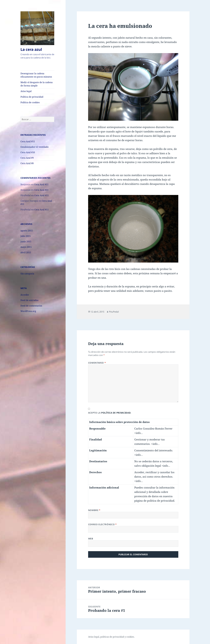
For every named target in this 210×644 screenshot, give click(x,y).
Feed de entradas (29, 300)
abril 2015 (26, 252)
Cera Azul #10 (28, 152)
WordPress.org (28, 311)
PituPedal (114, 312)
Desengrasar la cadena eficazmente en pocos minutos (36, 75)
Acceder (25, 295)
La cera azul (31, 49)
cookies (130, 637)
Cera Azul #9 (27, 158)
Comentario (97, 363)
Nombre (94, 510)
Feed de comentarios (31, 306)
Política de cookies (30, 102)
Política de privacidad (32, 97)
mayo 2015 (26, 247)
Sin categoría (27, 274)
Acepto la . (110, 413)
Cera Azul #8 (27, 163)
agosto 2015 (27, 231)
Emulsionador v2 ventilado (34, 147)
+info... (139, 433)
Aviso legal (26, 91)
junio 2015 (26, 242)
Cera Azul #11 (28, 141)
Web (91, 539)
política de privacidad (116, 413)
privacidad (118, 637)
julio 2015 (26, 236)
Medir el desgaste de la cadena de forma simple (37, 84)
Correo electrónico (102, 524)
